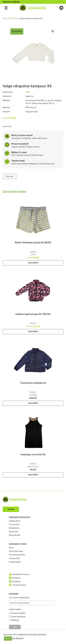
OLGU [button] (8, 639)
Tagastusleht (15, 558)
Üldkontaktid (15, 521)
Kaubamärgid (15, 562)
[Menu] (6, 8)
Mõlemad (15, 620)
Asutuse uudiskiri (18, 613)
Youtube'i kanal (17, 585)
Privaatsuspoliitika (17, 555)
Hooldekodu (14, 528)
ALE (10, 19)
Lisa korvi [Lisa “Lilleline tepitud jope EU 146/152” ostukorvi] (33, 332)
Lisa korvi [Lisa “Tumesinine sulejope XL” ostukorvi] (33, 403)
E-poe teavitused (18, 617)
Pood (5, 19)
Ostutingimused (16, 551)
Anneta (11, 509)
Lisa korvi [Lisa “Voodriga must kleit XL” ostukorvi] (33, 475)
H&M (28, 92)
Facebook (15, 578)
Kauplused (14, 532)
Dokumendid (15, 535)
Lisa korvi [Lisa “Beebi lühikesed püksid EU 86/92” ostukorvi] (33, 263)
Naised (15, 19)
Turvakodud (14, 525)
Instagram (15, 582)
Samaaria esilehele (11, 2)
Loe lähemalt (18, 638)
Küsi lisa (9, 176)
